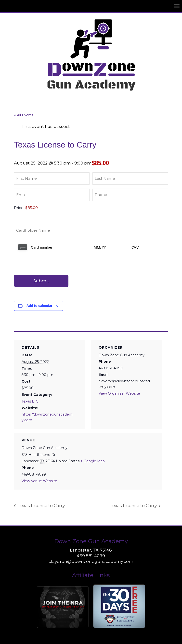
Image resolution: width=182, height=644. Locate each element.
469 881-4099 (91, 544)
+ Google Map (93, 449)
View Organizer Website (119, 381)
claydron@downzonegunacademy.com (91, 549)
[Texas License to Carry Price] (51, 208)
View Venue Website (39, 469)
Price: (19, 208)
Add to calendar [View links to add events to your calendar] (39, 294)
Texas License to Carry (41, 494)
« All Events (24, 115)
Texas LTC (30, 389)
